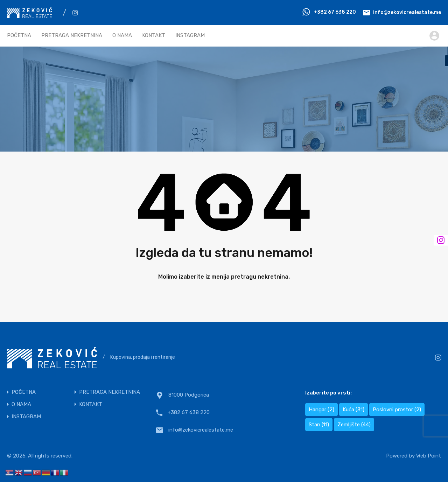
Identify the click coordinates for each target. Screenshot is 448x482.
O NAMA (122, 35)
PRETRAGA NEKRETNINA (72, 35)
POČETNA (19, 35)
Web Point (429, 456)
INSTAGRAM (190, 35)
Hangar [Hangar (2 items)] (321, 410)
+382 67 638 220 (335, 12)
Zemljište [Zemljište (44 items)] (354, 425)
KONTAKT (154, 35)
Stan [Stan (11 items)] (319, 425)
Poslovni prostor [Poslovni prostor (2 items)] (397, 410)
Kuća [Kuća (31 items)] (353, 410)
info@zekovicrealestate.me (407, 12)
